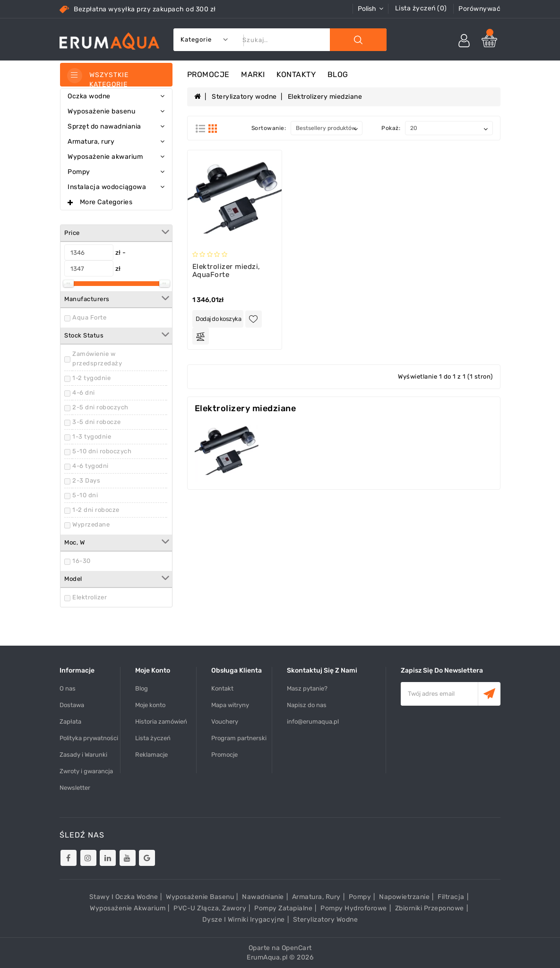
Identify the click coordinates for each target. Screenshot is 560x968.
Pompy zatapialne (283, 908)
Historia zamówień (161, 722)
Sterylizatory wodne (244, 97)
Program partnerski (239, 738)
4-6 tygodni (90, 466)
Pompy (360, 897)
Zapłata (70, 722)
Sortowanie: (269, 128)
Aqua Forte (89, 317)
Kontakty (296, 74)
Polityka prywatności (89, 738)
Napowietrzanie (404, 897)
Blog (338, 74)
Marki (253, 74)
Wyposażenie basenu (200, 897)
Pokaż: (391, 128)
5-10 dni (85, 495)
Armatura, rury (316, 897)
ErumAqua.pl (267, 957)
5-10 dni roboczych (102, 451)
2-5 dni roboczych (100, 407)
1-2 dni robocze (96, 510)
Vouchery (225, 722)
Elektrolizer (90, 597)
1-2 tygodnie (91, 378)
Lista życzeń (153, 738)
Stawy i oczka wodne (124, 897)
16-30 (82, 561)
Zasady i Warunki (83, 755)
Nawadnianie (263, 897)
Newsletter (75, 788)
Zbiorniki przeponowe (430, 908)
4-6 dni (84, 393)
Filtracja (451, 897)
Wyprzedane (91, 524)
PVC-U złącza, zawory (210, 908)
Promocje (208, 74)
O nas (68, 688)
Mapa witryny (230, 705)
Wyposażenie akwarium (128, 908)
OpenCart (297, 948)
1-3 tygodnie (92, 436)
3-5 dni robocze (97, 422)
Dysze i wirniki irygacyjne (244, 920)
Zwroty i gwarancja (86, 771)
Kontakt (222, 688)
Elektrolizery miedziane (325, 97)
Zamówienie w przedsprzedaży (97, 359)
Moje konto (150, 705)
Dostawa (72, 705)
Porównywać (479, 9)
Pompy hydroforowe (354, 908)
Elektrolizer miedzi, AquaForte (226, 271)
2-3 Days (86, 480)
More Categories (106, 202)
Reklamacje (151, 755)
